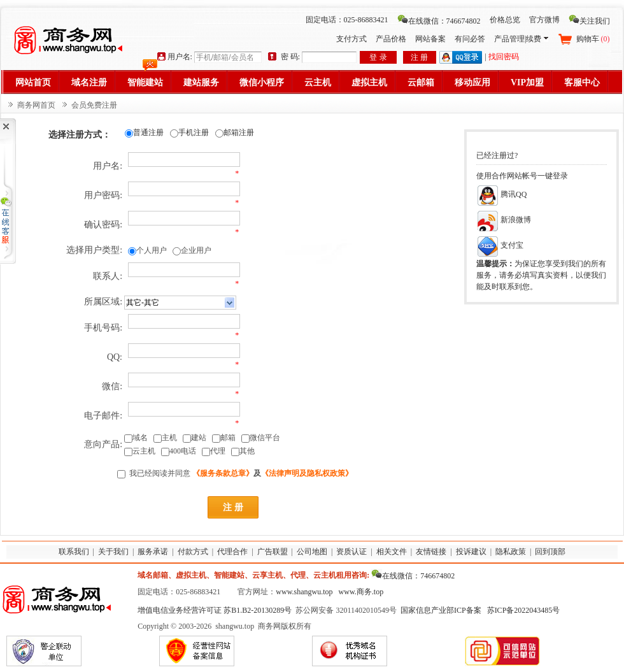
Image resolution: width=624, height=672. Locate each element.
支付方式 (351, 39)
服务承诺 (153, 552)
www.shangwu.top (304, 592)
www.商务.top (361, 592)
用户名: (108, 166)
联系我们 (74, 552)
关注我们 (589, 21)
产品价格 (391, 39)
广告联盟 (273, 552)
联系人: (108, 276)
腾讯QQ (501, 194)
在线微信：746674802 (439, 21)
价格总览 (505, 20)
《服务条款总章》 (223, 473)
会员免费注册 (94, 105)
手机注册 (194, 132)
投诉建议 (471, 552)
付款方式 (193, 552)
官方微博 (544, 20)
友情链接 (431, 552)
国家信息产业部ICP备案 (441, 610)
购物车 (593, 39)
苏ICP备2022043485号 (524, 610)
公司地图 (312, 552)
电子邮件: (103, 416)
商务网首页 (36, 105)
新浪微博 (504, 220)
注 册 (419, 57)
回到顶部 (550, 552)
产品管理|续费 (521, 39)
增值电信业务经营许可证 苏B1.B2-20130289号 (215, 610)
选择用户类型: (94, 250)
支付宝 (500, 245)
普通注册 (148, 132)
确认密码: (103, 225)
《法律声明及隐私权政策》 (307, 473)
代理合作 (232, 552)
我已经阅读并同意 (160, 473)
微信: (112, 386)
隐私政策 (511, 552)
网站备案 (430, 39)
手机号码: (103, 328)
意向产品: (103, 444)
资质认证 (351, 552)
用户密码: (103, 195)
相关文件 (392, 552)
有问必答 (470, 39)
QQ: (115, 357)
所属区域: (103, 302)
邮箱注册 (239, 132)
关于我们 (113, 552)
